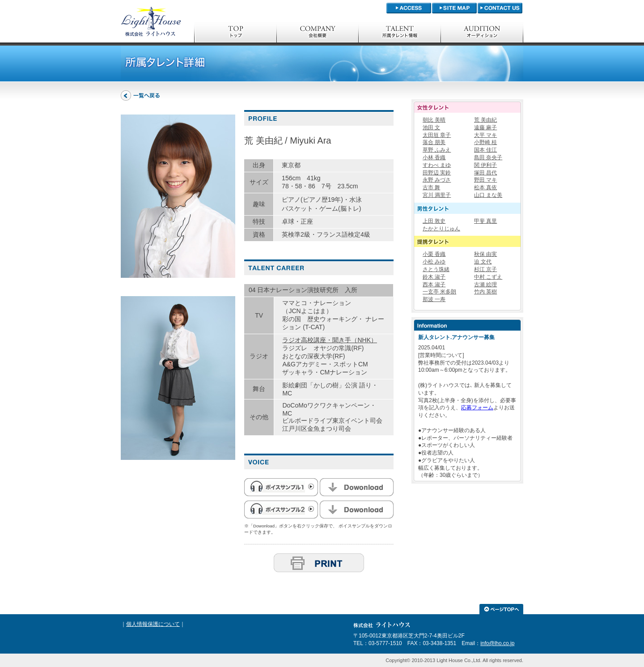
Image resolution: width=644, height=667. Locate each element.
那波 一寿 (434, 299)
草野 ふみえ (437, 150)
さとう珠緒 (436, 269)
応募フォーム (477, 408)
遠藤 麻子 (485, 127)
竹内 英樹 (485, 292)
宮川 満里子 (437, 195)
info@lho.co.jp (497, 643)
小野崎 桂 (485, 142)
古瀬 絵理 (485, 285)
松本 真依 (485, 187)
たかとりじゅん (441, 229)
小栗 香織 (434, 254)
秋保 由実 (485, 254)
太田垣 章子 (437, 135)
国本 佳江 (485, 150)
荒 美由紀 (485, 120)
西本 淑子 (434, 285)
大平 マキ (485, 135)
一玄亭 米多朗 (439, 292)
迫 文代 (483, 262)
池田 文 (431, 127)
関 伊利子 (485, 165)
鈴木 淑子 (434, 277)
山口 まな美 (488, 195)
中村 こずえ (488, 277)
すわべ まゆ (437, 165)
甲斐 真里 (485, 221)
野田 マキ (485, 180)
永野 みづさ (437, 180)
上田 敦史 (434, 221)
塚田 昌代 (485, 173)
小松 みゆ (434, 262)
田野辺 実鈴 (437, 173)
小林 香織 (434, 157)
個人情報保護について (153, 624)
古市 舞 (431, 187)
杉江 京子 (485, 269)
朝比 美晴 (434, 120)
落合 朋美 (434, 142)
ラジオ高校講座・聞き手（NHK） (330, 340)
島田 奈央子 (488, 157)
